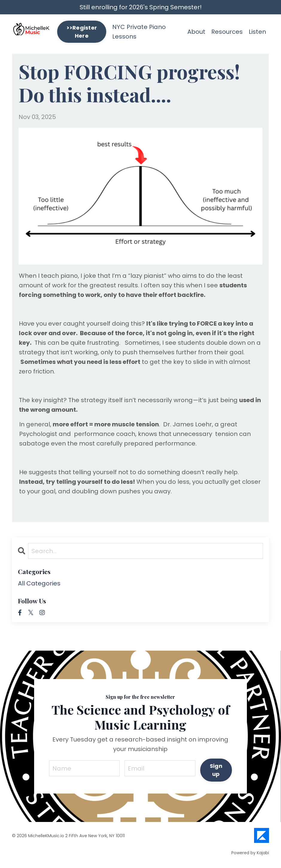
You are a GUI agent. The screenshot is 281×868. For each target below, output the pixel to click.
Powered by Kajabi (250, 853)
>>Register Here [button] (82, 32)
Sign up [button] (216, 770)
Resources (227, 32)
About (196, 32)
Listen (257, 32)
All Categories (39, 583)
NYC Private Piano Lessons (139, 32)
